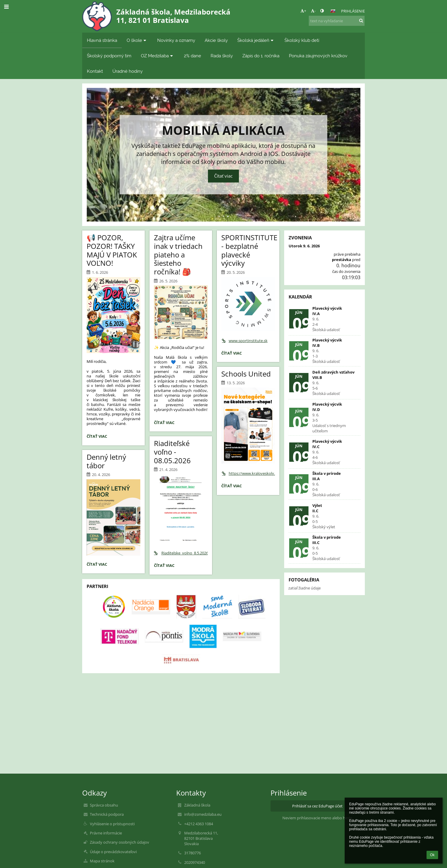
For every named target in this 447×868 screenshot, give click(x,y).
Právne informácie (106, 833)
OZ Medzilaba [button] (158, 56)
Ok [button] (432, 855)
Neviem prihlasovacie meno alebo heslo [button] (317, 818)
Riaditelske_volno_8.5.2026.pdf (181, 553)
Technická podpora (107, 814)
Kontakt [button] (95, 71)
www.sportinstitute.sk (244, 341)
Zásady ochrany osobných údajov (120, 842)
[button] (333, 11)
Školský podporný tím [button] (109, 56)
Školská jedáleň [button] (256, 40)
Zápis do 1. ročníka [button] (261, 56)
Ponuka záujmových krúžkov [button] (318, 56)
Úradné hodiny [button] (128, 71)
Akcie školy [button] (216, 40)
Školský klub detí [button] (302, 40)
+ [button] (303, 11)
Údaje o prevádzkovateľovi (113, 852)
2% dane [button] (193, 56)
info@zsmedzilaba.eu (203, 814)
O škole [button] (137, 40)
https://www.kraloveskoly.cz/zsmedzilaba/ (248, 473)
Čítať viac (223, 176)
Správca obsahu (104, 805)
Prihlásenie (353, 11)
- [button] (313, 11)
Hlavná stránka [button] (102, 40)
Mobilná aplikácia (223, 129)
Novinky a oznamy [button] (176, 40)
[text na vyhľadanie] (337, 21)
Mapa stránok (102, 861)
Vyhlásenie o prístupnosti (112, 824)
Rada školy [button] (222, 56)
